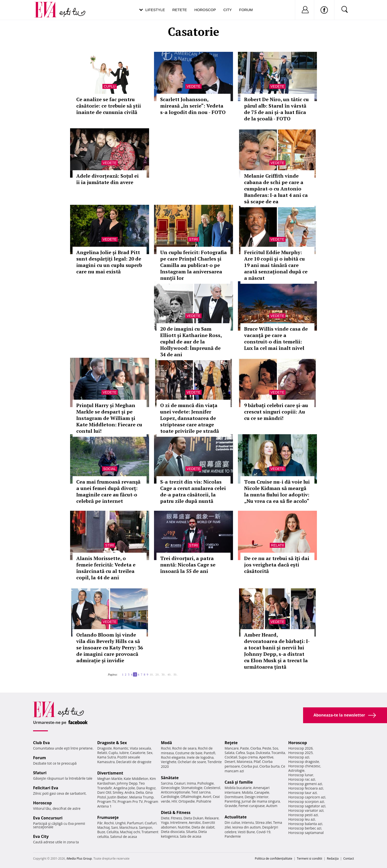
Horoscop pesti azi (303, 815)
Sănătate (170, 778)
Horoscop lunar (301, 775)
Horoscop (205, 10)
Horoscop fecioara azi (306, 788)
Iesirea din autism (247, 827)
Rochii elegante (173, 757)
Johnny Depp (127, 783)
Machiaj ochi (130, 832)
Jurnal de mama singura (261, 801)
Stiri (193, 239)
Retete (180, 10)
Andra (130, 792)
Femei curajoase (252, 806)
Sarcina (167, 783)
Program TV (107, 802)
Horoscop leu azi (302, 819)
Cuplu (109, 86)
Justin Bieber (117, 797)
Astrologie (296, 770)
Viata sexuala (140, 748)
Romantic (121, 748)
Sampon (146, 827)
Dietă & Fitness (176, 812)
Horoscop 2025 (300, 753)
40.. (170, 674)
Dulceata (263, 753)
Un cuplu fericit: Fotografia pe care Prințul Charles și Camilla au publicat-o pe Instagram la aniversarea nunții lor (193, 265)
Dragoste (105, 748)
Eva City (41, 836)
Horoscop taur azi (302, 793)
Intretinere (179, 822)
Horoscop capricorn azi (307, 797)
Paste (245, 748)
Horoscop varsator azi (306, 810)
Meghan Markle (110, 779)
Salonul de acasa (124, 837)
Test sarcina (201, 792)
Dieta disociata (173, 832)
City (228, 10)
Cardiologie (170, 797)
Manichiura (128, 827)
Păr (100, 823)
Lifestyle (155, 10)
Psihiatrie (204, 801)
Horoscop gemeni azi (305, 784)
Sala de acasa (190, 836)
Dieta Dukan (193, 818)
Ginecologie (170, 788)
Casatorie (138, 753)
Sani (115, 827)
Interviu (248, 822)
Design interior (256, 797)
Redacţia (333, 859)
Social (109, 469)
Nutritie (184, 827)
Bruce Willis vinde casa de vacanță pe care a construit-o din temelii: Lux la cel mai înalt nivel (276, 338)
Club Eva (41, 743)
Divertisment (110, 773)
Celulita (113, 832)
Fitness (176, 818)
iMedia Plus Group (79, 859)
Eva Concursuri (48, 818)
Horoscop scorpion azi (306, 802)
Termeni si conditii (310, 859)
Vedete (193, 86)
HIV (174, 801)
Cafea (240, 753)
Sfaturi (40, 773)
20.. (158, 674)
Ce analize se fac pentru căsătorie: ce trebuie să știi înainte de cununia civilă (109, 106)
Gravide (231, 806)
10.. (152, 674)
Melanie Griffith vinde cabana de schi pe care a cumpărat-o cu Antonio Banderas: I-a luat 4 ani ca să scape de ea (276, 189)
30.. (164, 674)
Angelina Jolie (124, 788)
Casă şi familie (239, 782)
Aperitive (266, 757)
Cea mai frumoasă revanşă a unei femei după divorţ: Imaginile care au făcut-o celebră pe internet (108, 491)
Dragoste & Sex (112, 743)
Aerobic (195, 822)
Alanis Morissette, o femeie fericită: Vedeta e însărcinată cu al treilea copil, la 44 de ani (106, 568)
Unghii (120, 823)
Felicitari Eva (46, 788)
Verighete (169, 762)
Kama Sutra (106, 757)
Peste (267, 748)
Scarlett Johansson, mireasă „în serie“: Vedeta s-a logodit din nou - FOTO (193, 106)
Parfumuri (135, 823)
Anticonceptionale (175, 792)
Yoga (165, 822)
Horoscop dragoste (304, 762)
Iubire (124, 753)
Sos (275, 748)
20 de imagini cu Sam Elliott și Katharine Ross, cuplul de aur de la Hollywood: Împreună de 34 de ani (191, 342)
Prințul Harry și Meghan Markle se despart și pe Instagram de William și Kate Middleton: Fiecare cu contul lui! (109, 418)
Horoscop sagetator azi (307, 806)
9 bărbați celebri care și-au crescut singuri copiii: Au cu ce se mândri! (276, 412)
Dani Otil (104, 792)
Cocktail (231, 757)
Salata (230, 753)
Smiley (118, 792)
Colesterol (212, 788)
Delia (140, 792)
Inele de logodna (200, 757)
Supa (250, 753)
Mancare (232, 748)
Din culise (232, 822)
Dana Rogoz (146, 788)
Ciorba (256, 748)
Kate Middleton (136, 779)
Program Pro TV (130, 802)
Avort (207, 797)
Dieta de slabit (203, 827)
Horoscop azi (299, 757)
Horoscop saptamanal (306, 833)
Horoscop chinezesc (304, 766)
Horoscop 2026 (300, 748)
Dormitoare (234, 797)
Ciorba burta (270, 766)
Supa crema (248, 757)
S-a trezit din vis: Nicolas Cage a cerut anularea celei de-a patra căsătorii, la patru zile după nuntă (193, 491)
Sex (150, 753)
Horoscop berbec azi (305, 828)
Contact (349, 859)
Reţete (231, 743)
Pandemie (233, 836)
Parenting (232, 801)
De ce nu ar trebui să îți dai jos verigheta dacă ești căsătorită (277, 565)
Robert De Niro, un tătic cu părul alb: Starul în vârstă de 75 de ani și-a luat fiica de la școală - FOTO (276, 109)
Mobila (247, 792)
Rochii (109, 823)
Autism (272, 806)
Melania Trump (141, 797)
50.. (175, 674)
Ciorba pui (250, 766)
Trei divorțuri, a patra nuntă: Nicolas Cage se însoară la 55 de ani (188, 565)
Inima (191, 783)
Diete (165, 818)
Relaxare (212, 818)
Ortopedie (187, 801)
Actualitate (236, 817)
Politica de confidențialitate (274, 859)
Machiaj (104, 827)
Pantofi (210, 753)
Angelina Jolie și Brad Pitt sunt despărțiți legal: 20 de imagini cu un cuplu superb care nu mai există (109, 262)
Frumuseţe (108, 817)
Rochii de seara (184, 748)
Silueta (192, 832)
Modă (166, 743)
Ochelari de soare (192, 762)
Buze (101, 832)
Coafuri (151, 823)
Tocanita (278, 753)
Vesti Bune (246, 832)
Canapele (262, 792)
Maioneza (244, 762)
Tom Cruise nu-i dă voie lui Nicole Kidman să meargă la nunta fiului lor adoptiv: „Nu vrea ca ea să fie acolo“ (277, 491)
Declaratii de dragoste (134, 762)
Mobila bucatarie (238, 788)
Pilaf (257, 762)
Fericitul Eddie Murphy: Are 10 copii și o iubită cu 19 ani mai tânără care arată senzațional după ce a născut (276, 265)
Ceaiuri (180, 783)
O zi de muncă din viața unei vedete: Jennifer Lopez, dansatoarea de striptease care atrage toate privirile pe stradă (190, 418)
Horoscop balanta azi (305, 824)
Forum (246, 10)
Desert (230, 762)
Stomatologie (192, 788)
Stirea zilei (263, 822)
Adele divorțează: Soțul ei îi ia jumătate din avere (107, 179)
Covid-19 (263, 832)
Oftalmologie (191, 797)
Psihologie (206, 783)
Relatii (277, 545)
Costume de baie (189, 753)
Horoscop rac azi (302, 779)
